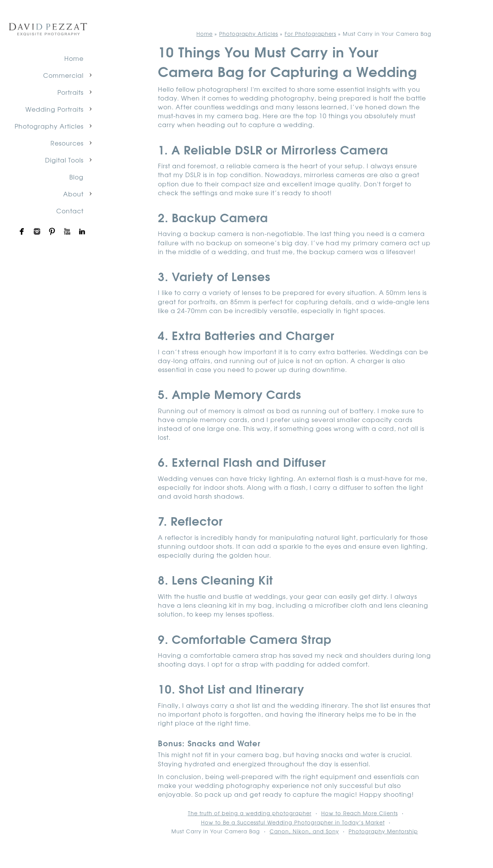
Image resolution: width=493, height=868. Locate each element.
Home (74, 58)
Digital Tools (64, 160)
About (73, 194)
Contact (70, 211)
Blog (76, 177)
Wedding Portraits (54, 109)
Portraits (70, 92)
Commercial (63, 75)
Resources (67, 143)
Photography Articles (49, 126)
